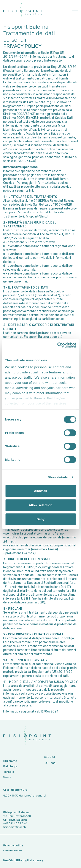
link (31, 191)
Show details (58, 477)
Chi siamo (10, 771)
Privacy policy (13, 849)
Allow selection (40, 505)
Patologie (10, 777)
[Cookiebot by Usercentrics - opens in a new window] (58, 345)
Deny (40, 519)
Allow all (40, 491)
